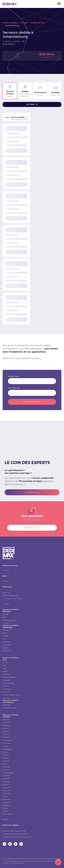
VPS (4, 576)
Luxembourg (8, 773)
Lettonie (6, 767)
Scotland (6, 793)
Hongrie (6, 755)
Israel (5, 668)
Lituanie (6, 770)
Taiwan (6, 686)
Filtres (32, 104)
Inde (4, 665)
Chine (5, 662)
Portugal (6, 788)
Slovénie (6, 802)
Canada (6, 636)
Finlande (6, 743)
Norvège (6, 782)
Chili (5, 639)
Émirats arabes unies (11, 695)
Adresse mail (14, 376)
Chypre (6, 734)
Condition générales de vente (15, 834)
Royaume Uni (8, 814)
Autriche (6, 722)
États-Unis (7, 651)
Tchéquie (7, 737)
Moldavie (6, 776)
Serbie (5, 796)
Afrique (24, 23)
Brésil (5, 633)
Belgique (6, 725)
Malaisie (6, 674)
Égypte (6, 614)
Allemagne (7, 749)
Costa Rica (7, 645)
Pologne (6, 785)
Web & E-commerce (11, 595)
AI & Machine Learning (12, 599)
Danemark (7, 740)
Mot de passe (14, 388)
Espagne (6, 805)
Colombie (6, 642)
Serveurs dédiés (10, 23)
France (6, 746)
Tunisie (6, 623)
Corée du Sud (8, 683)
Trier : (7, 117)
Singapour (7, 680)
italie (5, 764)
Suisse (5, 811)
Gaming (6, 593)
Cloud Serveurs (10, 566)
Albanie (6, 720)
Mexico (6, 648)
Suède (5, 808)
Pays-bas (6, 779)
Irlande (6, 761)
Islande (6, 758)
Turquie (6, 692)
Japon (5, 671)
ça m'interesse (31, 492)
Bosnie (5, 728)
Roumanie (7, 790)
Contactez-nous (31, 528)
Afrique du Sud (37, 23)
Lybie (5, 617)
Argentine (7, 630)
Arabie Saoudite (9, 677)
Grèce (5, 752)
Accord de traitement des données (17, 837)
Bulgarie (6, 731)
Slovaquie (7, 799)
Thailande (7, 689)
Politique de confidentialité (14, 831)
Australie (6, 705)
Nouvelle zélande (10, 708)
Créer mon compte (31, 402)
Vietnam (6, 698)
